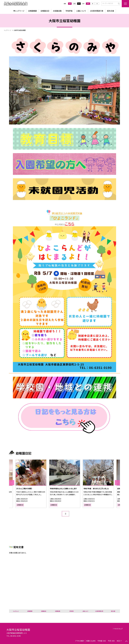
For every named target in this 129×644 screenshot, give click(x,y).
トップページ (20, 11)
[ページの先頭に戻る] (126, 641)
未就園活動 (57, 11)
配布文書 (111, 11)
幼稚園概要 (33, 11)
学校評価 (69, 11)
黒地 (79, 4)
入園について (81, 11)
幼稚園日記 (45, 11)
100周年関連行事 (97, 11)
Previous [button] (12, 483)
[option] (65, 484)
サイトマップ (118, 629)
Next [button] (117, 483)
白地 (74, 4)
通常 (70, 4)
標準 (88, 4)
